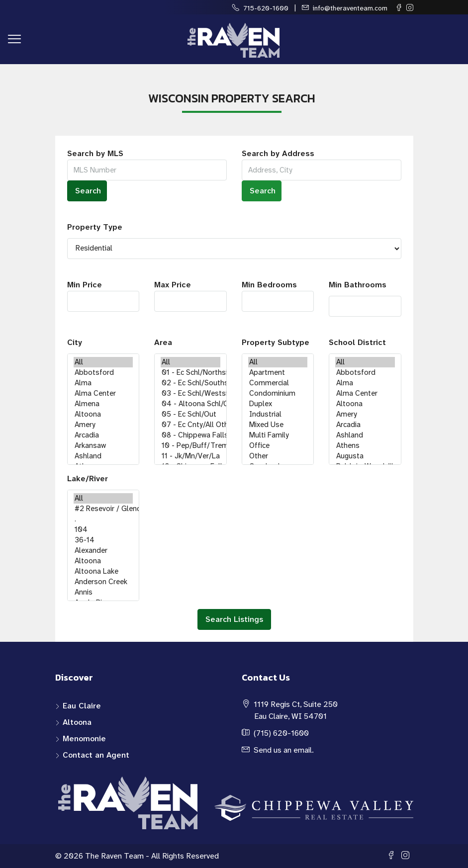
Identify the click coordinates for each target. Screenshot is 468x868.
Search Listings (234, 619)
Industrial (278, 414)
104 (103, 530)
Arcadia (103, 435)
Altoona (103, 414)
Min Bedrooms (278, 296)
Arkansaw (103, 446)
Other (278, 456)
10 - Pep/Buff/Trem (190, 446)
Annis (103, 592)
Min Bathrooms (358, 285)
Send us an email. (284, 750)
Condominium (278, 393)
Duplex (278, 404)
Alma (103, 383)
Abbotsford (103, 373)
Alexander (103, 551)
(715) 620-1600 (281, 733)
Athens (365, 446)
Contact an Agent (96, 755)
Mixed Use (278, 425)
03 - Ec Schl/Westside (190, 393)
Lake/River (88, 478)
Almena (103, 404)
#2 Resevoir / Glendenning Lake (103, 509)
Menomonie (84, 738)
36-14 (103, 540)
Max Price (190, 296)
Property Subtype (276, 342)
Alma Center (103, 393)
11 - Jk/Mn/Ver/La (190, 456)
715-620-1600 (266, 8)
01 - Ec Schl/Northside (190, 373)
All (103, 362)
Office (278, 446)
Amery (103, 425)
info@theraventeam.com (350, 8)
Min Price (103, 296)
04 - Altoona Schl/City (190, 404)
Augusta (365, 456)
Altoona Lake (103, 571)
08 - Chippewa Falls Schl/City (190, 435)
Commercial (278, 383)
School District (357, 342)
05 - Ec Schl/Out (190, 414)
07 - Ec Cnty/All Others (190, 425)
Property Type (95, 227)
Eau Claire (82, 706)
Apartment (278, 373)
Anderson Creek (103, 582)
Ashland (103, 456)
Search (88, 191)
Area (163, 342)
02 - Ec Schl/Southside (190, 383)
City (75, 342)
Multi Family (278, 435)
